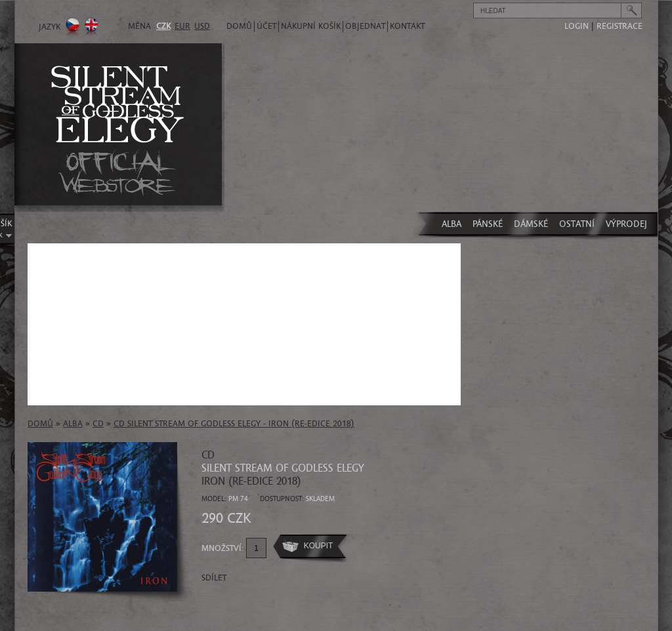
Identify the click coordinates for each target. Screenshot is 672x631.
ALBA (451, 224)
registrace (619, 26)
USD (202, 26)
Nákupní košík (311, 26)
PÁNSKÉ (488, 224)
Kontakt (407, 26)
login (577, 26)
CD (98, 424)
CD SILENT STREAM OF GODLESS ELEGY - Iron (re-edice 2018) (234, 424)
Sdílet (214, 578)
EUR (182, 26)
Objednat (365, 26)
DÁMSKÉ (531, 224)
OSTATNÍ (577, 224)
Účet (266, 26)
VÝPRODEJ (626, 224)
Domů (239, 26)
